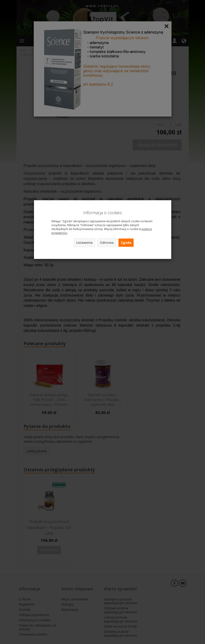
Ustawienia (84, 243)
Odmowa (107, 243)
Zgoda (126, 243)
